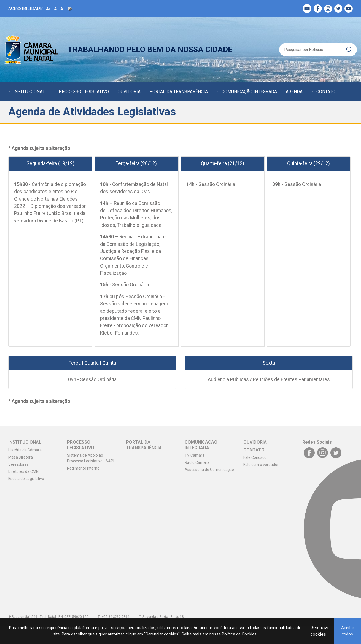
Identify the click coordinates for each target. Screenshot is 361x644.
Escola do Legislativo (26, 479)
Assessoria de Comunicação (209, 470)
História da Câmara (25, 450)
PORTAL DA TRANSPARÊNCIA (179, 92)
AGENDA (294, 92)
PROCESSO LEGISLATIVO (84, 92)
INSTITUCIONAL (29, 92)
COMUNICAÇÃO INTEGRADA (249, 92)
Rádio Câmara (197, 462)
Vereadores (18, 464)
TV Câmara (195, 455)
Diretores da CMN (23, 471)
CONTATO (326, 92)
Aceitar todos (348, 631)
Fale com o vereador (261, 465)
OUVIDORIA (129, 92)
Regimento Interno (83, 468)
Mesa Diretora (21, 457)
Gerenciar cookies (320, 631)
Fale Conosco (255, 457)
